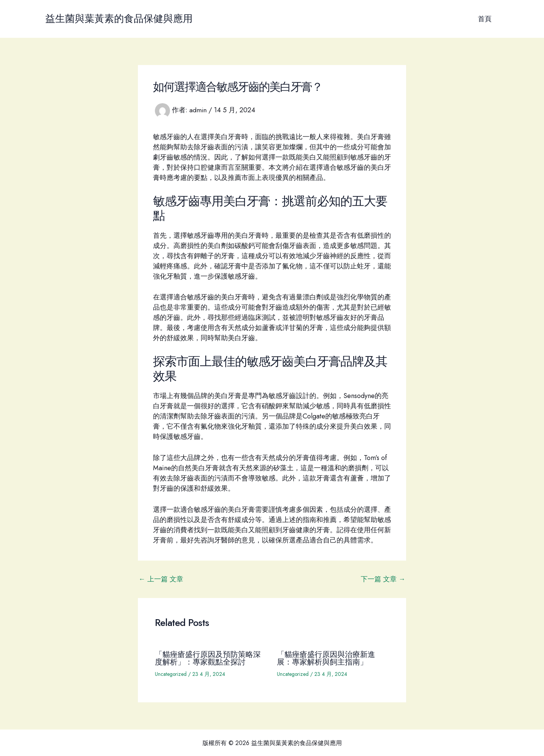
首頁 (485, 19)
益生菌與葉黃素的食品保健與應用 (119, 19)
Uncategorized (171, 674)
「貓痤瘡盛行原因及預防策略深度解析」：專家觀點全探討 (208, 658)
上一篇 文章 (161, 579)
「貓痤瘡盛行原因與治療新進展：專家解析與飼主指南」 (326, 658)
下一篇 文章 (383, 579)
